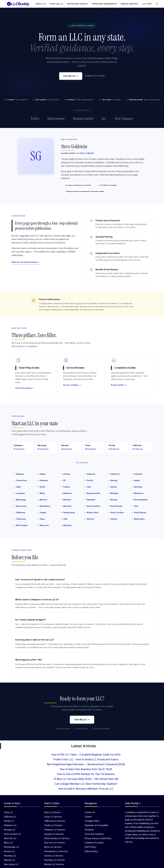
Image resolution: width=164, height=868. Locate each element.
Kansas (112, 487)
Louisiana (19, 493)
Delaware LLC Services (55, 830)
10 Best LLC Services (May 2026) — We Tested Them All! (86, 779)
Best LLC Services (52, 812)
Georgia (113, 480)
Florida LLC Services (53, 825)
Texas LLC (9, 812)
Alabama (19, 474)
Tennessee (20, 519)
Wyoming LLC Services (54, 860)
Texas (41, 519)
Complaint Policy (92, 821)
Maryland (66, 493)
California (113, 474)
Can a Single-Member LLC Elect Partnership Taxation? (86, 784)
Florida (89, 480)
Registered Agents (78, 4)
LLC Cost (147, 4)
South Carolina (116, 513)
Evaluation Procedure (94, 843)
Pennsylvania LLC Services (56, 851)
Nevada (112, 500)
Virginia (112, 519)
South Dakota (139, 513)
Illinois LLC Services (53, 847)
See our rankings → (72, 385)
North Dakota (115, 506)
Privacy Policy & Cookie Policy (98, 838)
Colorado (137, 474)
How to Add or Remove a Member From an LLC (86, 789)
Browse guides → (119, 385)
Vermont (89, 519)
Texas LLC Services (53, 817)
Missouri (42, 500)
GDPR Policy (90, 847)
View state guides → (25, 388)
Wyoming (66, 525)
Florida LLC (9, 821)
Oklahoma (19, 513)
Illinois (41, 487)
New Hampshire (139, 500)
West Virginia (21, 525)
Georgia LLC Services (54, 834)
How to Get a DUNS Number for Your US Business (86, 774)
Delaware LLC (10, 825)
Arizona (65, 474)
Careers (88, 817)
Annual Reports (129, 4)
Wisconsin (43, 525)
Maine (41, 493)
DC (63, 480)
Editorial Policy (91, 851)
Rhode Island (91, 513)
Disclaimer (89, 830)
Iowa (87, 487)
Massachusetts (92, 493)
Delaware (42, 480)
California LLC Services (55, 821)
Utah (64, 519)
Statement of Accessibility (96, 825)
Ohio (135, 506)
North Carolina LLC (12, 834)
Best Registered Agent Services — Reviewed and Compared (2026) (86, 764)
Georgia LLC (9, 830)
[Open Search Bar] (157, 4)
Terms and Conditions (94, 834)
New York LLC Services (55, 843)
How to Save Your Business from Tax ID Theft (86, 769)
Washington (138, 519)
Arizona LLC (9, 851)
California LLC (10, 817)
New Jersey (20, 506)
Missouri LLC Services (54, 864)
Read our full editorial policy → (26, 262)
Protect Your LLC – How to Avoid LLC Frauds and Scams (86, 759)
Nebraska (90, 500)
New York (66, 506)
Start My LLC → (71, 76)
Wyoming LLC (10, 856)
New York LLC (10, 838)
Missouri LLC (10, 860)
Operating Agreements (104, 4)
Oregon (42, 513)
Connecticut (20, 480)
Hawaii (135, 480)
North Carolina (92, 506)
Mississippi (20, 500)
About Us (41, 4)
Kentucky (137, 487)
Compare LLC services (95, 76)
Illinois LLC (8, 843)
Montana (66, 500)
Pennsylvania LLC (12, 847)
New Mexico (43, 506)
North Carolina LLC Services (57, 838)
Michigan (113, 493)
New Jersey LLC (11, 864)
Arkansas (90, 474)
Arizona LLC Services (54, 856)
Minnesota (137, 493)
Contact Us (90, 812)
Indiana (65, 487)
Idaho (17, 487)
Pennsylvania (68, 513)
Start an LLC (56, 4)
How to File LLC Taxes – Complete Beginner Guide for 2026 (86, 755)
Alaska (41, 474)
